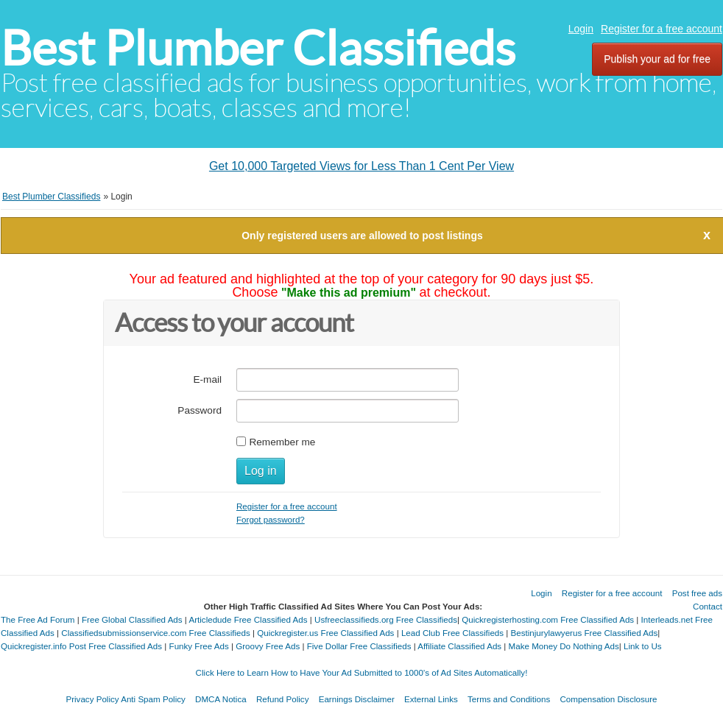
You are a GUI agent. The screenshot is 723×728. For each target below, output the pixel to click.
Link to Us (643, 646)
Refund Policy (283, 699)
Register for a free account (662, 29)
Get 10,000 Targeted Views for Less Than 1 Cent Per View (361, 166)
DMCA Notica (221, 699)
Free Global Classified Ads (132, 619)
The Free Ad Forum (38, 619)
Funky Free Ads (199, 646)
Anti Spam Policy (153, 699)
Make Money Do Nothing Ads (564, 646)
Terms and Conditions (509, 699)
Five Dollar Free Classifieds (359, 646)
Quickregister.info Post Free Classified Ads (81, 646)
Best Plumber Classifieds (258, 48)
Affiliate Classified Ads (459, 646)
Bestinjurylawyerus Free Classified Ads (585, 633)
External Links (431, 699)
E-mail (207, 379)
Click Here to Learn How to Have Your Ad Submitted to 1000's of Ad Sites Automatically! (362, 672)
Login (581, 29)
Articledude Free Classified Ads (248, 619)
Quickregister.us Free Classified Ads (325, 633)
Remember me (282, 442)
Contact (708, 606)
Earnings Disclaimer (357, 699)
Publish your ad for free (657, 59)
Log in (261, 471)
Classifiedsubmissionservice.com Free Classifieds (155, 633)
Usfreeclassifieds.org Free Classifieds (386, 619)
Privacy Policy (92, 699)
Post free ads (697, 593)
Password (200, 410)
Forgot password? (271, 519)
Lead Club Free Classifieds (452, 633)
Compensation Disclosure (608, 699)
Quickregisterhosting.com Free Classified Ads (548, 619)
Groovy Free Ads (268, 646)
